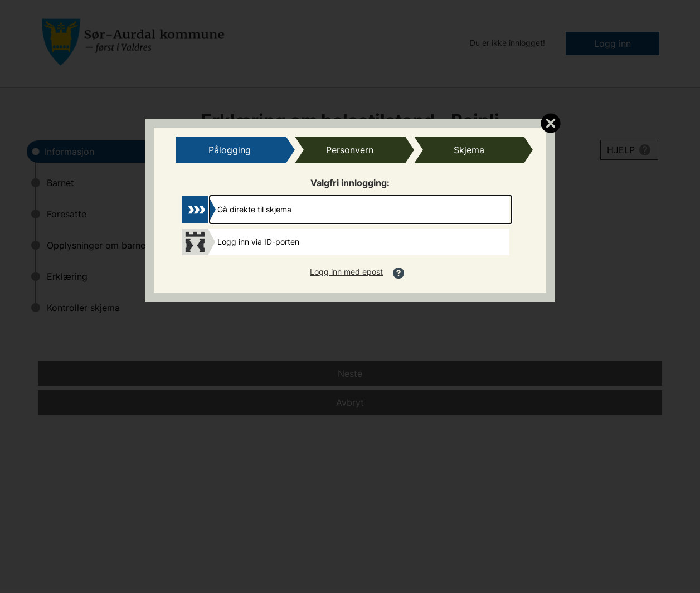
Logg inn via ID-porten (258, 242)
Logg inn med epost (346, 272)
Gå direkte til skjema (254, 209)
